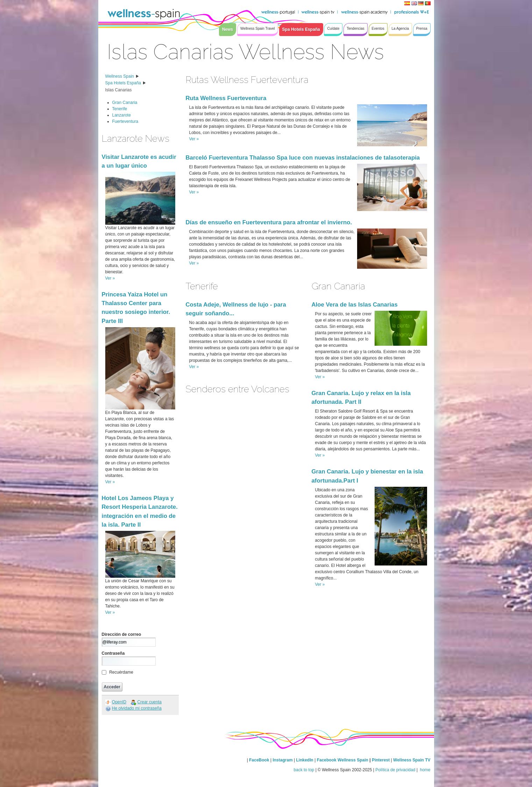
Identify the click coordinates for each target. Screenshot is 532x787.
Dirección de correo (122, 634)
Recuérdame (121, 672)
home (424, 770)
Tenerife (120, 109)
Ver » (110, 278)
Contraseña (113, 653)
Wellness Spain (120, 76)
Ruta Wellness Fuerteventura (226, 98)
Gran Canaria (125, 103)
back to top (304, 770)
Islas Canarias (119, 90)
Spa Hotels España (123, 83)
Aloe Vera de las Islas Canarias (355, 305)
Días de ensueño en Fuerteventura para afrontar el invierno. (269, 222)
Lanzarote (122, 115)
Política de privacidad (395, 770)
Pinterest (381, 760)
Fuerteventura (125, 121)
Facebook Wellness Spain (343, 760)
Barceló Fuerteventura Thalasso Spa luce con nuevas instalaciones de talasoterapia (303, 158)
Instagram (282, 760)
